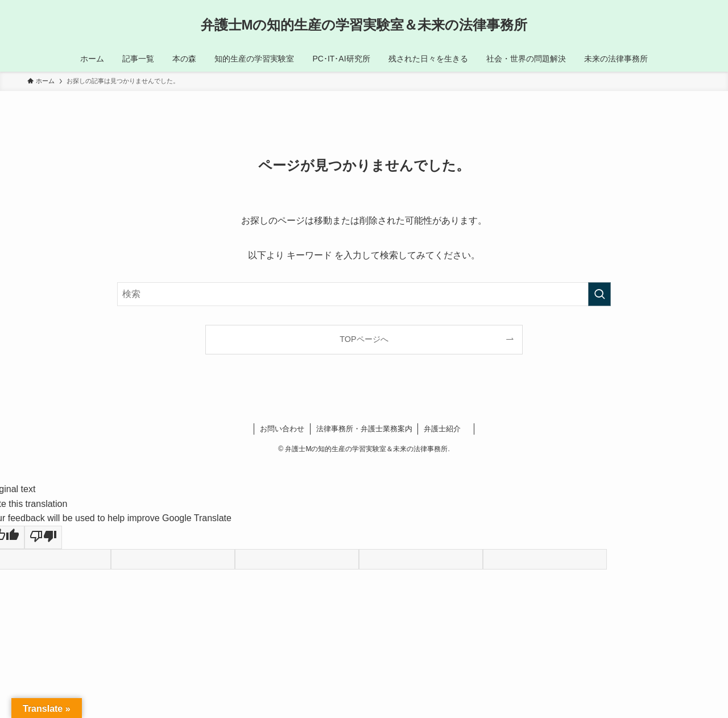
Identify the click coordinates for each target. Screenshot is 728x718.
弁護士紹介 (446, 429)
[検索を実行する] (599, 294)
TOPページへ (364, 339)
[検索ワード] (364, 294)
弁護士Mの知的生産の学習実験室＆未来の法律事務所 (364, 25)
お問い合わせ (282, 429)
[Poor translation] (43, 538)
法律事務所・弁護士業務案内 (364, 429)
